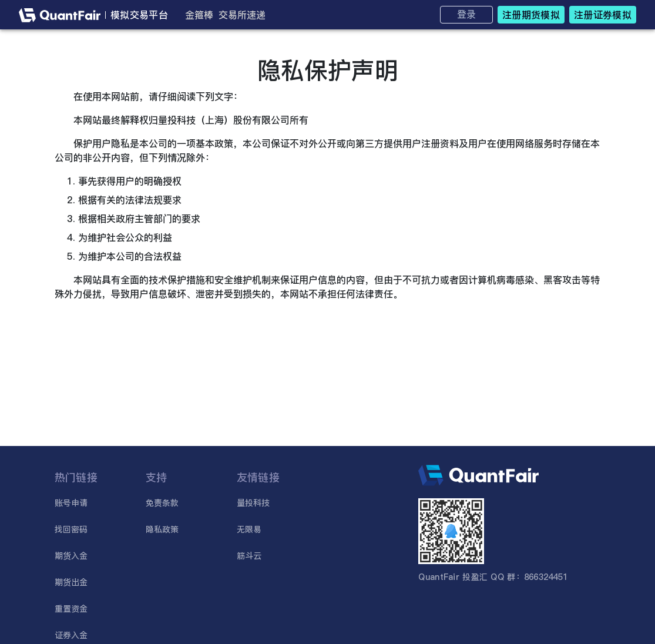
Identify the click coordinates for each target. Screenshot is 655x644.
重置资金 (71, 609)
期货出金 (71, 582)
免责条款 (162, 503)
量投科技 (253, 503)
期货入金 (71, 556)
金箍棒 (199, 15)
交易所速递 (242, 15)
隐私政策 (162, 529)
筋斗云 (249, 556)
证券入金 (71, 635)
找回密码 (71, 529)
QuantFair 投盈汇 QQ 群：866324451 (493, 577)
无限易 (249, 529)
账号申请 (71, 503)
